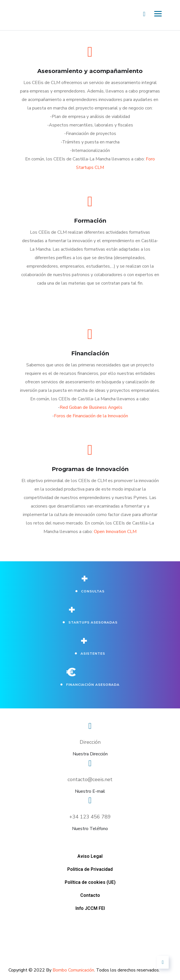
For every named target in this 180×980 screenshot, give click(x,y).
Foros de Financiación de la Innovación (91, 416)
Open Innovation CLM (115, 532)
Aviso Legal (57, 837)
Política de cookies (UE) (46, 845)
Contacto (101, 845)
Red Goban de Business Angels (91, 407)
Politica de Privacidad (112, 837)
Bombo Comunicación (73, 970)
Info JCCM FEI (146, 845)
